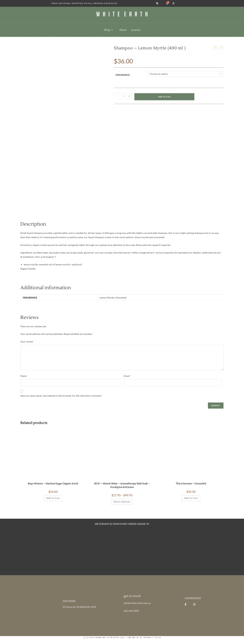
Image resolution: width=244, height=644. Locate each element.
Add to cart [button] (53, 498)
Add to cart (164, 97)
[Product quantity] (123, 96)
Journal (136, 30)
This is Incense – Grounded (191, 484)
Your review (28, 342)
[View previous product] (216, 48)
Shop (108, 30)
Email (128, 376)
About (123, 30)
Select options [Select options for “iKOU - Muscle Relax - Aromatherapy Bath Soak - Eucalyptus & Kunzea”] (122, 502)
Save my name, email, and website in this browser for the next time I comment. (61, 396)
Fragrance (123, 75)
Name (24, 376)
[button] (157, 3)
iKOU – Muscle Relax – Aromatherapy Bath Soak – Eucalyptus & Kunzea (122, 485)
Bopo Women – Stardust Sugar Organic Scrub (53, 484)
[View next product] (221, 48)
